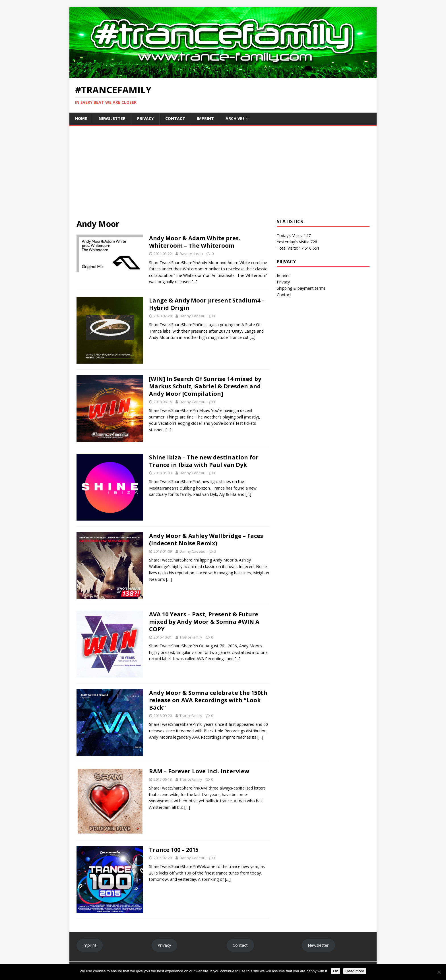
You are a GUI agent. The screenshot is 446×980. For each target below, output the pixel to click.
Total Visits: (288, 248)
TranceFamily (191, 637)
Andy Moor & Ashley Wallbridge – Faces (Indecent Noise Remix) (206, 539)
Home (81, 118)
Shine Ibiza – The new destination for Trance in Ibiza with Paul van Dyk (204, 461)
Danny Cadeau (192, 316)
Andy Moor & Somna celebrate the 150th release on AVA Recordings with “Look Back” (208, 700)
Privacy (145, 118)
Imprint (205, 118)
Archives (235, 118)
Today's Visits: (290, 236)
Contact (175, 118)
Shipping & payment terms (301, 288)
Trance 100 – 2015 (174, 850)
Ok (335, 971)
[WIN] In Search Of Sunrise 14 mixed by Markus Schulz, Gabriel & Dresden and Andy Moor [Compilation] (205, 386)
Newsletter (112, 118)
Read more (355, 971)
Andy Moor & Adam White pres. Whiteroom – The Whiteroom (195, 242)
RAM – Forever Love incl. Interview (199, 771)
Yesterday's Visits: (294, 242)
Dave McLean (191, 254)
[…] (195, 282)
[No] (439, 972)
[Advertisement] (223, 176)
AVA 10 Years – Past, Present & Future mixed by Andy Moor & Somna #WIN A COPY (204, 622)
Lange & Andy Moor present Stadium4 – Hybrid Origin (207, 304)
